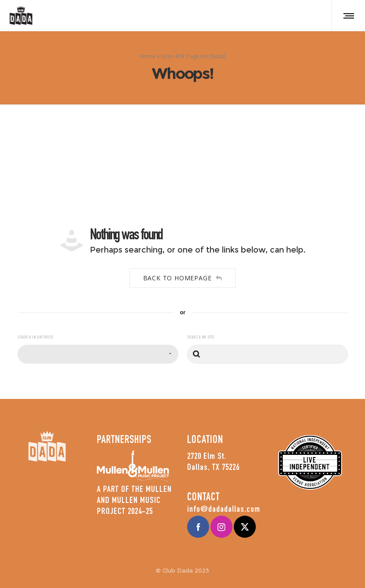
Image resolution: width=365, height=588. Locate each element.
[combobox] (98, 354)
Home (148, 56)
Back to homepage (183, 278)
